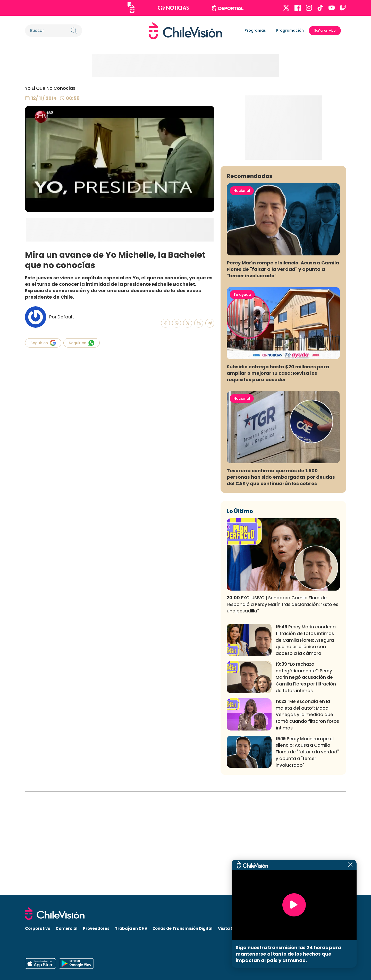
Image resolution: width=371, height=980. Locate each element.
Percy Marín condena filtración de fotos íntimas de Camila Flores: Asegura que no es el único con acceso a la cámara (306, 744)
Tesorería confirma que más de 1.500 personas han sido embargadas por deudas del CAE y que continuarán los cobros (281, 581)
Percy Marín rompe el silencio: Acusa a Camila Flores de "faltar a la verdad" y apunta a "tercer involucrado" (283, 373)
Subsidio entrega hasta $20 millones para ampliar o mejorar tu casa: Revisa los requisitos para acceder (278, 477)
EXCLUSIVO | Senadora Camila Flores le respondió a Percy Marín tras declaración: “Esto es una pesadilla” (283, 708)
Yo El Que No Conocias (50, 88)
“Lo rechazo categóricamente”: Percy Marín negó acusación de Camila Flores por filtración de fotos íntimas (306, 781)
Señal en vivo (325, 30)
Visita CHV (229, 929)
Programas (255, 30)
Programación (290, 30)
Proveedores (96, 929)
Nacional (242, 295)
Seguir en (43, 343)
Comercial (67, 929)
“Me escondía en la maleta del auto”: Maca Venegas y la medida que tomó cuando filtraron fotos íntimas (307, 818)
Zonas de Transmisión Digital (183, 929)
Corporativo (38, 929)
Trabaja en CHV (131, 929)
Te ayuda (242, 398)
